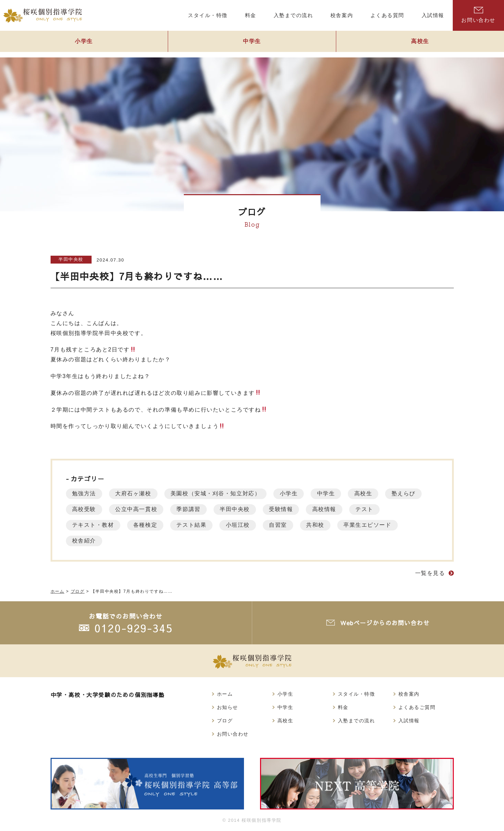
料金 (343, 707)
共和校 (322, 525)
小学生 (84, 43)
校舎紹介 (85, 541)
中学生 (252, 43)
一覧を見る (430, 573)
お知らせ (228, 707)
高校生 (420, 43)
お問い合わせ (478, 15)
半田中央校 (71, 259)
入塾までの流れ (357, 721)
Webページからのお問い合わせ (386, 623)
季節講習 (192, 509)
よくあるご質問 (417, 707)
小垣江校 (242, 525)
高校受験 (85, 509)
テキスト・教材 (94, 525)
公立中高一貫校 (138, 509)
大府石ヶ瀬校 (135, 493)
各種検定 (147, 525)
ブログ (225, 721)
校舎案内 (409, 694)
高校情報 (331, 509)
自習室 (284, 525)
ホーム (225, 694)
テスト (373, 509)
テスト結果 (195, 525)
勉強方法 (85, 493)
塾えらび (412, 493)
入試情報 (409, 721)
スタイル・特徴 (357, 694)
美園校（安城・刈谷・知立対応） (219, 493)
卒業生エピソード (376, 525)
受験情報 (287, 509)
